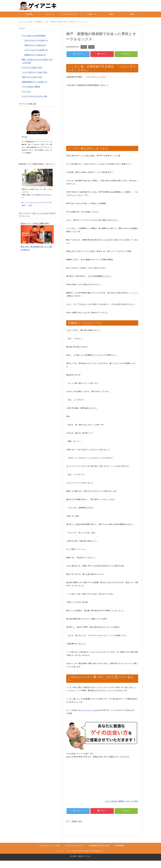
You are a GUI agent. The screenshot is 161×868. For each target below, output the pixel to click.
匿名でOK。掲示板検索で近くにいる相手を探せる (37, 238)
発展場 (91, 47)
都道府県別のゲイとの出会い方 (35, 82)
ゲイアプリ (50, 14)
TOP (26, 22)
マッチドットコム (90, 710)
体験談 (111, 14)
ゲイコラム (27, 91)
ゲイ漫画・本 (91, 14)
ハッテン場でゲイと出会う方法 (35, 72)
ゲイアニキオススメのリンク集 (35, 96)
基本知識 (29, 14)
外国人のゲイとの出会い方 (35, 45)
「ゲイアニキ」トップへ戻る (49, 845)
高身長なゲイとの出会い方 (35, 55)
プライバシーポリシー (75, 845)
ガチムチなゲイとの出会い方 (36, 40)
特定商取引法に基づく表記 (99, 845)
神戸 (80, 821)
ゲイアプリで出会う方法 (32, 68)
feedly (126, 54)
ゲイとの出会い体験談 (31, 87)
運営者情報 (120, 845)
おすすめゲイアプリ (70, 14)
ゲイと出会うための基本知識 (34, 36)
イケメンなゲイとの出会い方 (36, 50)
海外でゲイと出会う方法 (32, 77)
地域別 (132, 14)
